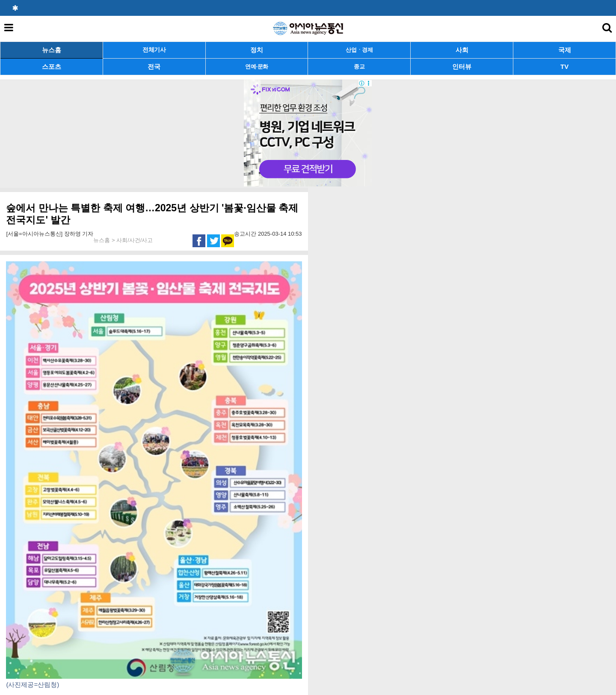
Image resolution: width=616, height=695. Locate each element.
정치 (257, 50)
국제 (565, 50)
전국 (154, 67)
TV (564, 67)
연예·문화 (257, 67)
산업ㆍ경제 (359, 50)
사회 (462, 50)
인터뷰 (462, 67)
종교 (359, 67)
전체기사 (154, 50)
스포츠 (52, 67)
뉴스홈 (52, 50)
